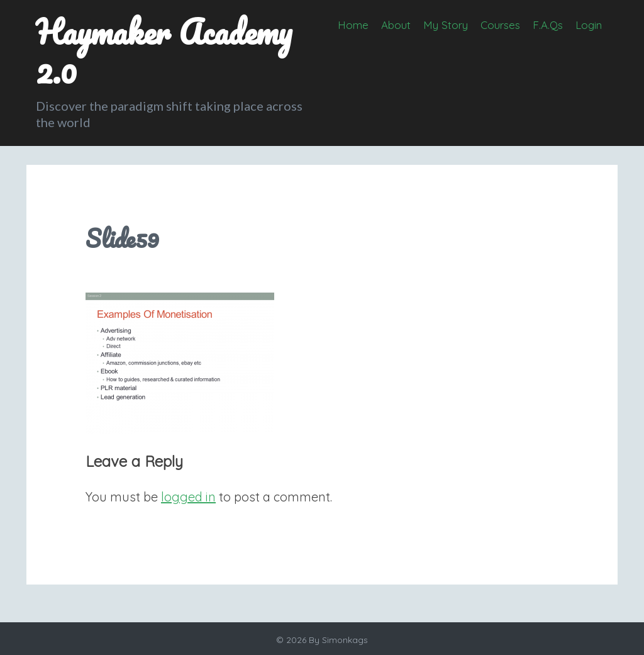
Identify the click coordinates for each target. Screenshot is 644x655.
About (396, 25)
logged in (188, 497)
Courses (500, 25)
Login (589, 25)
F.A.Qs (548, 25)
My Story (446, 25)
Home (353, 25)
